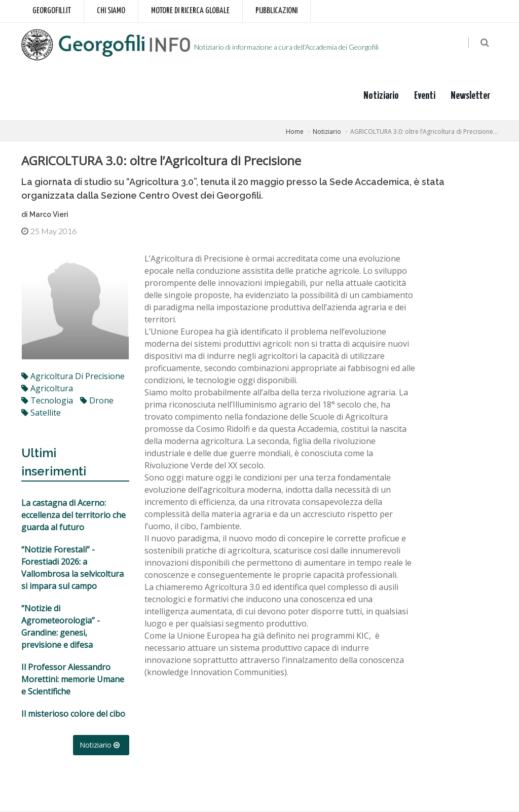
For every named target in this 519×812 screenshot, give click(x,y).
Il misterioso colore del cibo (73, 714)
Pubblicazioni (276, 11)
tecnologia (47, 401)
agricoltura (47, 389)
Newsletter (470, 96)
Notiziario (381, 96)
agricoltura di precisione (73, 377)
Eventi (425, 96)
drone (97, 401)
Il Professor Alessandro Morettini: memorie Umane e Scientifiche (73, 680)
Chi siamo (111, 11)
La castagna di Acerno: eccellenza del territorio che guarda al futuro (73, 515)
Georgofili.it (52, 11)
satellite (41, 413)
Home (295, 132)
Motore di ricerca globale (190, 11)
